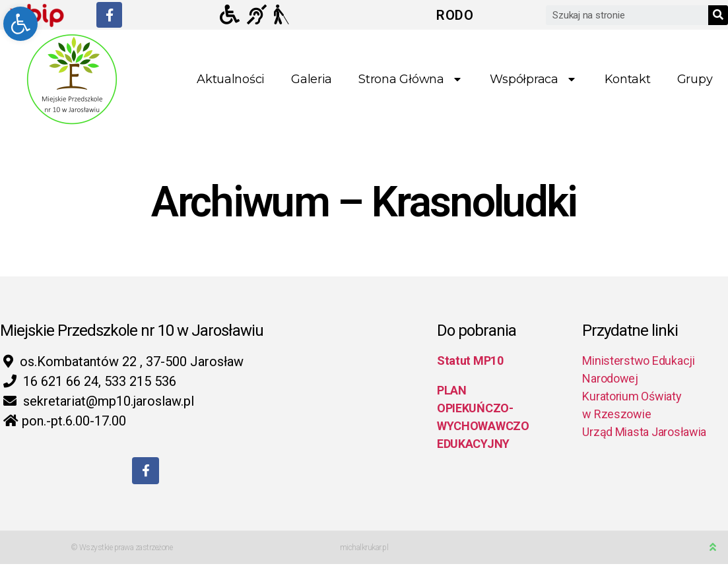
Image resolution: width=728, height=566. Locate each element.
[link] (20, 24)
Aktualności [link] (231, 79)
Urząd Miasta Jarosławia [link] (644, 432)
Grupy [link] (695, 79)
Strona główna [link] (411, 79)
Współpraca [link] (534, 79)
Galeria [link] (312, 79)
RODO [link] (455, 15)
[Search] (718, 15)
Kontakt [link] (628, 79)
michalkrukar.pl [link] (364, 550)
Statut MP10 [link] (470, 361)
